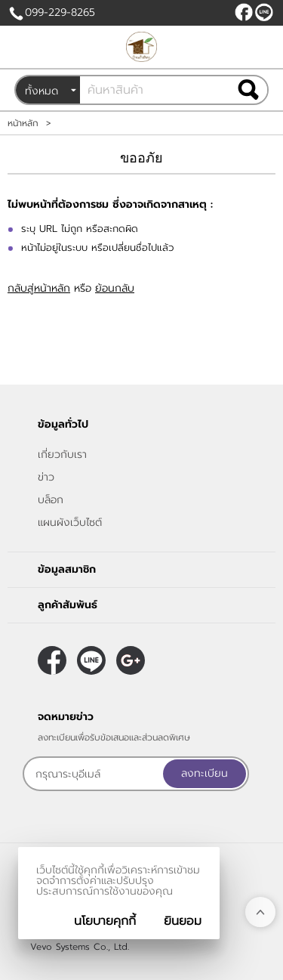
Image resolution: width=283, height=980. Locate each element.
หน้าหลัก (23, 123)
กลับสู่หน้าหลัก (39, 288)
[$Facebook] (244, 12)
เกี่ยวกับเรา (62, 454)
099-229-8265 (60, 12)
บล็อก (51, 500)
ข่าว (46, 477)
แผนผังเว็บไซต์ (70, 522)
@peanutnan (264, 12)
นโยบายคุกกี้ (105, 921)
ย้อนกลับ (115, 288)
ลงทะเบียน (205, 773)
